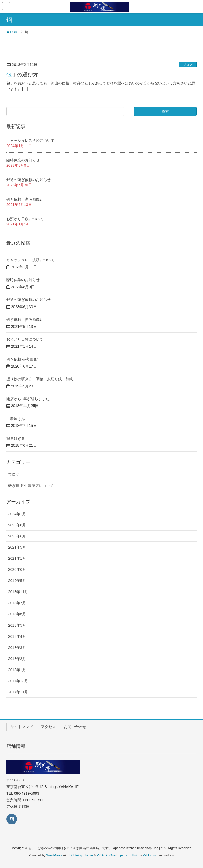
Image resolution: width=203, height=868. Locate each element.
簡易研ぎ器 (16, 438)
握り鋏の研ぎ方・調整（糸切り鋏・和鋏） (41, 379)
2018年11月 (18, 592)
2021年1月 (17, 558)
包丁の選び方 (22, 75)
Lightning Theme (81, 855)
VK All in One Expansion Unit (117, 855)
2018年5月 (17, 625)
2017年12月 (18, 681)
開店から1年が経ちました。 (30, 399)
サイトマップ (22, 727)
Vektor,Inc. (150, 855)
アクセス (48, 727)
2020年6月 (17, 569)
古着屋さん (16, 419)
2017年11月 (18, 692)
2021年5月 (17, 547)
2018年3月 (17, 648)
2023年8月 (17, 525)
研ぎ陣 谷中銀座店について (31, 486)
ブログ (188, 65)
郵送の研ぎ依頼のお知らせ (29, 180)
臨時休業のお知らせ (23, 160)
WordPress (54, 855)
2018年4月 (17, 636)
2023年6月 (17, 536)
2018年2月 (17, 659)
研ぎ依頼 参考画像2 (24, 199)
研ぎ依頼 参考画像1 (23, 359)
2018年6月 (17, 614)
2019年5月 (17, 581)
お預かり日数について (25, 219)
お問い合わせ (75, 727)
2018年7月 (17, 603)
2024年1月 (17, 514)
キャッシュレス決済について (30, 141)
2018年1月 (17, 670)
